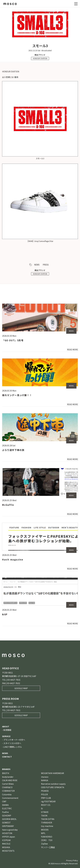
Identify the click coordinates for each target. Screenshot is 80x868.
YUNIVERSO (47, 837)
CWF (4, 801)
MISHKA (6, 847)
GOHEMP (7, 815)
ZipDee (44, 844)
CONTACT (7, 757)
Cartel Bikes (8, 784)
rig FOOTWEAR (48, 801)
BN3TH (6, 773)
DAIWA (5, 805)
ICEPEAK (6, 840)
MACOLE (6, 844)
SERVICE (6, 736)
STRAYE (45, 812)
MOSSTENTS (8, 851)
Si (42, 808)
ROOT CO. (46, 805)
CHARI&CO (7, 787)
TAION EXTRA (48, 819)
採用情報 (7, 730)
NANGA (45, 780)
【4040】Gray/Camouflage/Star (40, 241)
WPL (43, 833)
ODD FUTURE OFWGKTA (53, 787)
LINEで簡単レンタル (13, 747)
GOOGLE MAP (21, 688)
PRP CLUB (46, 798)
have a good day (10, 830)
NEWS (37, 265)
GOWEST (6, 822)
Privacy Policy (72, 860)
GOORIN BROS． (10, 819)
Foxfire (5, 812)
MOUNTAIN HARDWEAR (53, 773)
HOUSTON (7, 833)
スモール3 (40, 158)
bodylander (8, 777)
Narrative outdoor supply (53, 784)
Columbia (7, 794)
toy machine (47, 826)
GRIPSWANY (8, 826)
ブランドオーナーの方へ (14, 740)
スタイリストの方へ (12, 743)
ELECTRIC (7, 808)
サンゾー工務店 (48, 847)
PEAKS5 (45, 791)
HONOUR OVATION (40, 58)
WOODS (45, 830)
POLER (44, 794)
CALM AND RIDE (10, 780)
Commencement (10, 798)
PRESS (46, 265)
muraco (45, 777)
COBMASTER (8, 791)
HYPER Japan (9, 837)
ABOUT (6, 726)
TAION (44, 815)
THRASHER (47, 822)
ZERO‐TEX (47, 840)
